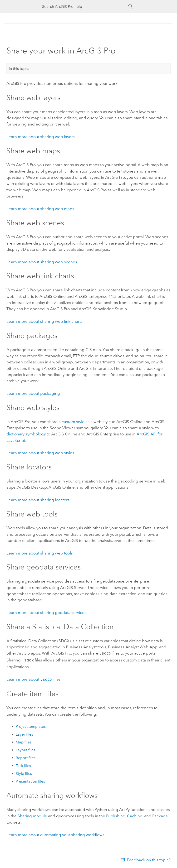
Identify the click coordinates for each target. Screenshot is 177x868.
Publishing (116, 815)
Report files (26, 756)
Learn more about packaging (33, 393)
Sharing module (32, 815)
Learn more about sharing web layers (41, 137)
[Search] (131, 6)
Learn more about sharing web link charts (44, 321)
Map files (24, 741)
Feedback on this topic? (149, 858)
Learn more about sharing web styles (40, 453)
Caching (135, 815)
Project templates (31, 725)
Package (160, 815)
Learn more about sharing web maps (40, 209)
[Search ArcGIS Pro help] (84, 7)
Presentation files (30, 780)
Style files (24, 772)
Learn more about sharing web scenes (42, 262)
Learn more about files (34, 678)
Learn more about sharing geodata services (46, 612)
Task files (23, 764)
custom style (73, 422)
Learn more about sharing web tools (40, 553)
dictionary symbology (26, 434)
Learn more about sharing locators (38, 500)
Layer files (24, 733)
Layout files (25, 749)
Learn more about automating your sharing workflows (55, 833)
